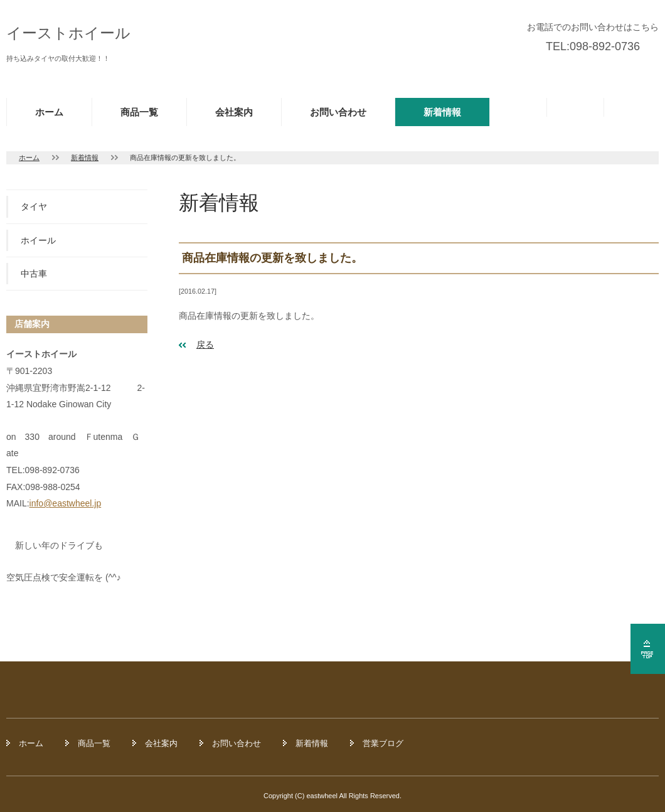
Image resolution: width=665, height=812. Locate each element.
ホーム (49, 112)
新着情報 (442, 112)
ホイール (38, 240)
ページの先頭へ (648, 649)
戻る (205, 345)
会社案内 (234, 112)
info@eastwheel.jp (66, 503)
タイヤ (34, 206)
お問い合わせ (338, 112)
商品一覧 (139, 112)
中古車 (34, 274)
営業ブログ (383, 743)
